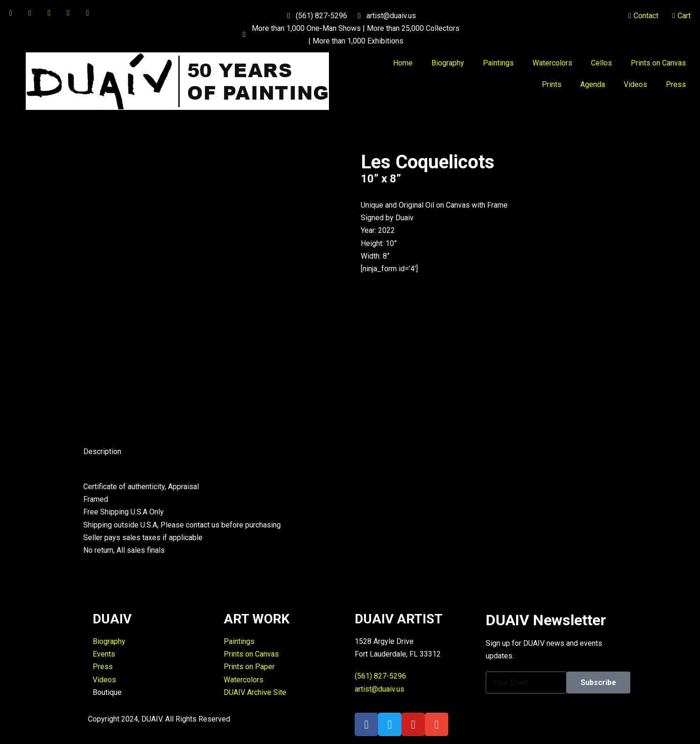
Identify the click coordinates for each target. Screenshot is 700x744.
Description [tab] (102, 451)
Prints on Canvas (658, 63)
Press (676, 84)
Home (403, 63)
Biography (448, 63)
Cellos (602, 63)
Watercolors (552, 63)
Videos (635, 84)
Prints (552, 84)
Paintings (498, 63)
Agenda (593, 84)
